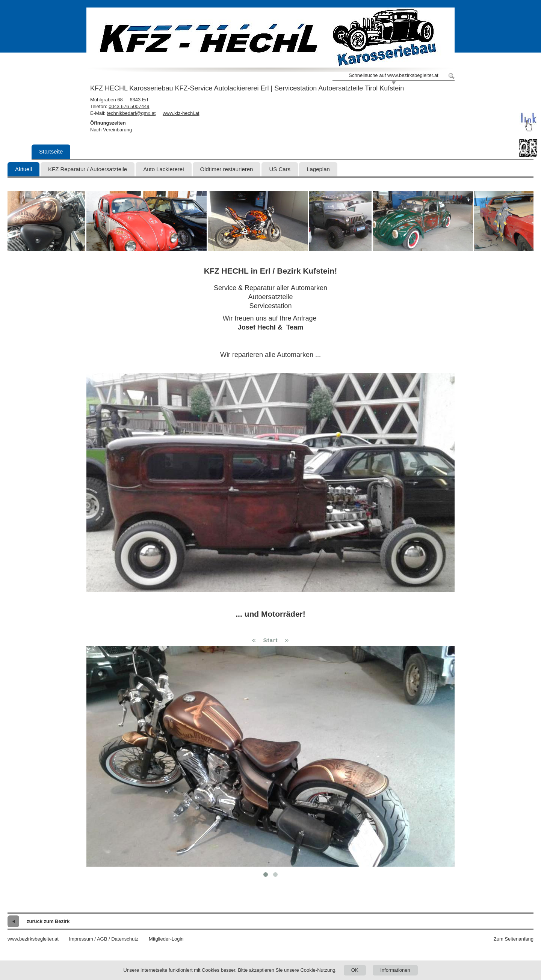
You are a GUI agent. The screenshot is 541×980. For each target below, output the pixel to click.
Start (270, 640)
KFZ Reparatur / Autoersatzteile (88, 169)
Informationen (395, 970)
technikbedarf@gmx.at (131, 113)
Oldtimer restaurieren (227, 169)
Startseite (51, 151)
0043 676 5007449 (129, 106)
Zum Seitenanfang (514, 939)
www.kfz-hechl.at (181, 113)
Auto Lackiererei (163, 169)
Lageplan (318, 169)
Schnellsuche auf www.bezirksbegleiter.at (393, 75)
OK (355, 970)
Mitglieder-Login (166, 939)
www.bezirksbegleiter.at (33, 939)
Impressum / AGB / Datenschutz (104, 939)
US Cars (280, 169)
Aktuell (23, 169)
